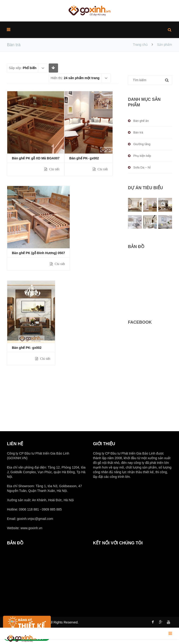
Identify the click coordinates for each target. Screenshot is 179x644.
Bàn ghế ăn (141, 121)
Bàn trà (138, 132)
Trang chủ (140, 45)
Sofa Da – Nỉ (142, 167)
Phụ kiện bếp (142, 156)
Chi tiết (54, 169)
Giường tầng (142, 144)
